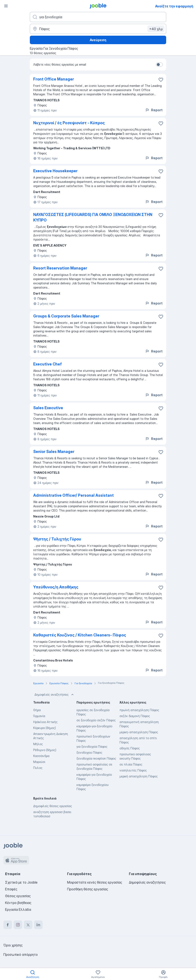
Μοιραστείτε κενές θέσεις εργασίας (95, 882)
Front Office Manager (54, 79)
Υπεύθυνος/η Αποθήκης (56, 587)
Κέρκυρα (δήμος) (45, 728)
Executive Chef (48, 364)
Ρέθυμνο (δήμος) (45, 750)
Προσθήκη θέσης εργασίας (88, 889)
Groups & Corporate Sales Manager (66, 316)
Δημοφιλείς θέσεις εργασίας (53, 806)
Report (154, 110)
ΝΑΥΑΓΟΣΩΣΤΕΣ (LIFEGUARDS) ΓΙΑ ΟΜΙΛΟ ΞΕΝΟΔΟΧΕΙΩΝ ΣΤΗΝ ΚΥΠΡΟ (93, 217)
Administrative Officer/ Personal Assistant (73, 495)
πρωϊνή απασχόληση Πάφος (139, 710)
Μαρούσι (39, 762)
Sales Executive (48, 408)
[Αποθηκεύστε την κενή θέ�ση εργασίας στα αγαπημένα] (161, 496)
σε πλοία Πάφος (131, 764)
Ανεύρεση (98, 40)
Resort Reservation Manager (60, 268)
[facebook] (8, 925)
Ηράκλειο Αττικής (45, 722)
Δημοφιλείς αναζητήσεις (55, 695)
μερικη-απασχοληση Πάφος (139, 732)
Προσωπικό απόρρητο (21, 955)
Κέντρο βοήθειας (18, 903)
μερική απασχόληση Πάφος (139, 776)
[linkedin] (38, 925)
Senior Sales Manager (54, 452)
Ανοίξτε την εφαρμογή (174, 6)
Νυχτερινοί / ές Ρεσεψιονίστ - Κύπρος (69, 123)
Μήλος (38, 744)
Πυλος (38, 768)
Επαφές (11, 889)
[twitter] (28, 925)
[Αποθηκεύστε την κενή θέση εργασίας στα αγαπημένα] (161, 80)
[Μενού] (6, 6)
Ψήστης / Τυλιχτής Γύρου (57, 539)
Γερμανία (39, 716)
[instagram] (18, 925)
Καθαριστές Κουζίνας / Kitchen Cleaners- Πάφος (80, 635)
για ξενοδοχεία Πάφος (92, 747)
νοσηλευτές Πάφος (133, 770)
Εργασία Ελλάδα (18, 909)
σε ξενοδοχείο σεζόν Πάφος (96, 720)
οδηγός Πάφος (130, 748)
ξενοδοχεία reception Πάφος (96, 758)
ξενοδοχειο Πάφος (89, 752)
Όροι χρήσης (13, 945)
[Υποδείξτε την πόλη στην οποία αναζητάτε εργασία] (98, 29)
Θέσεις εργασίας (18, 896)
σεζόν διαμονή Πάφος (135, 716)
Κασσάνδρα (41, 756)
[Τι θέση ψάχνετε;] (98, 17)
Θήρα (37, 710)
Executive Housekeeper (55, 171)
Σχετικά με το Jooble (21, 882)
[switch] (159, 65)
